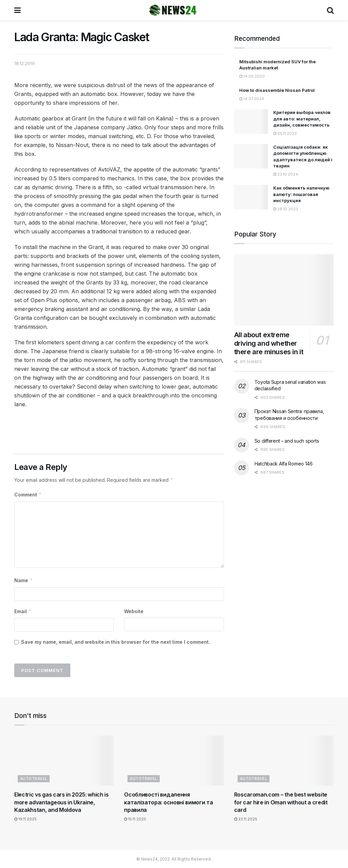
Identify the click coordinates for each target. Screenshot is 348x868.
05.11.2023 (285, 133)
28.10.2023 (286, 209)
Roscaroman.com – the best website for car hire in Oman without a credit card (281, 802)
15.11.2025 (135, 819)
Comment (28, 495)
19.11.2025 (25, 819)
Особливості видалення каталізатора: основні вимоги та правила (168, 802)
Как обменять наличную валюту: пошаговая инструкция (301, 194)
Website (134, 611)
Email (23, 611)
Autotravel (34, 779)
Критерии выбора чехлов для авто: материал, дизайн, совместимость (302, 118)
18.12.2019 (24, 63)
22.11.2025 (246, 819)
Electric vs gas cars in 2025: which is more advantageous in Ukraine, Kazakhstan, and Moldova (62, 802)
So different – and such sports (287, 441)
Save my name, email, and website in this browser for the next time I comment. (116, 642)
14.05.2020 (252, 76)
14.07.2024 (252, 99)
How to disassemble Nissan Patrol (277, 90)
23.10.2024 (286, 174)
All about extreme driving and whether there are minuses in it (269, 343)
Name (24, 580)
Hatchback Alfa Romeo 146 (284, 464)
